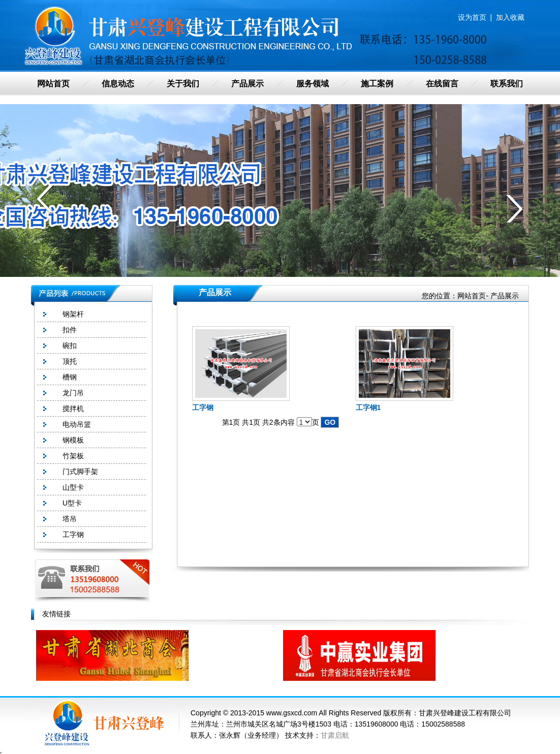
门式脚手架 (80, 472)
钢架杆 (73, 314)
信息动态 (118, 84)
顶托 (70, 361)
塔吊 (70, 519)
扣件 (70, 330)
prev (45, 199)
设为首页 (472, 17)
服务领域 (313, 84)
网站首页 (53, 84)
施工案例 (377, 84)
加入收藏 (510, 17)
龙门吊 (73, 393)
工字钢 (73, 535)
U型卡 (72, 503)
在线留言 (442, 84)
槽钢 (70, 377)
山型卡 (73, 487)
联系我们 (507, 84)
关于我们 (183, 84)
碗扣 (70, 345)
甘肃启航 (335, 735)
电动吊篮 (77, 424)
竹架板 (73, 456)
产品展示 (247, 84)
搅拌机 (73, 409)
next (515, 209)
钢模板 (73, 440)
